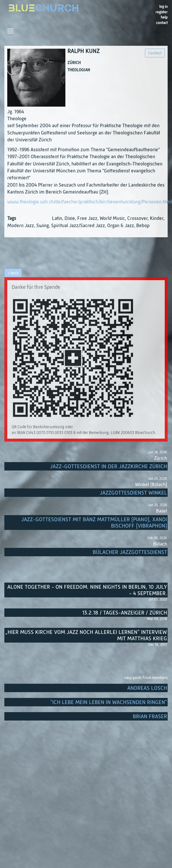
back (15, 273)
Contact (162, 23)
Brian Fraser (150, 717)
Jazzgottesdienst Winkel (133, 493)
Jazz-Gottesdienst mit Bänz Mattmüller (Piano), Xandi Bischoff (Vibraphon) (94, 523)
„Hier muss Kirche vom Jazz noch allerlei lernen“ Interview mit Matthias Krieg (86, 635)
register (162, 12)
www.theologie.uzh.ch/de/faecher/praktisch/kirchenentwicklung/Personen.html (90, 202)
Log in (163, 7)
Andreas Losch (147, 688)
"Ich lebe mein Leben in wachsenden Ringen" (109, 702)
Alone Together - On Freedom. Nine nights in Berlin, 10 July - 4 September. (87, 590)
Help (164, 18)
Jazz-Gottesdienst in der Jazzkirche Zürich (109, 467)
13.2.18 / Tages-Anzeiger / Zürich (125, 613)
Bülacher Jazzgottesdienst (130, 552)
